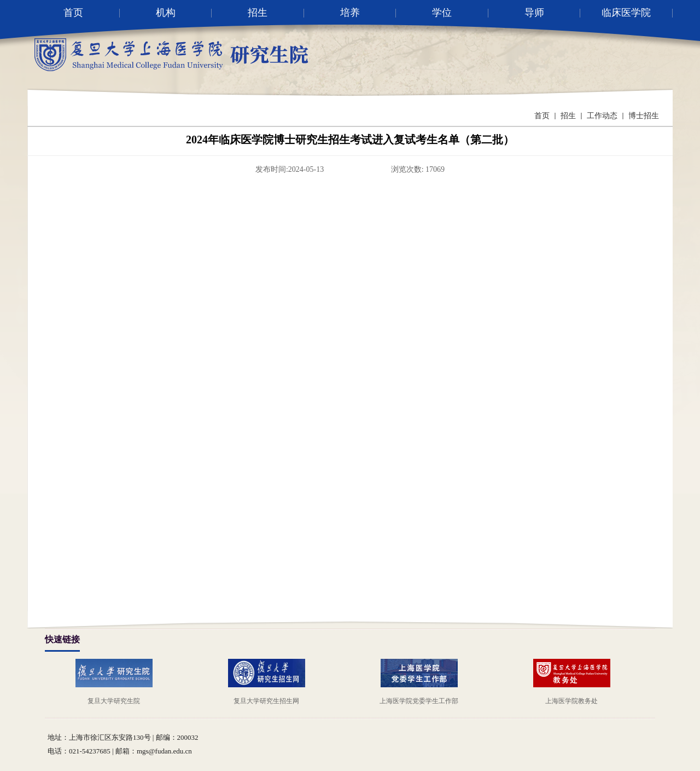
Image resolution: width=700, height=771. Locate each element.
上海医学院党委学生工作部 (419, 701)
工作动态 (602, 116)
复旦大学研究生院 (114, 701)
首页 (542, 116)
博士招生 (644, 116)
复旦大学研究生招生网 (266, 701)
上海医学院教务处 (571, 701)
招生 (568, 116)
